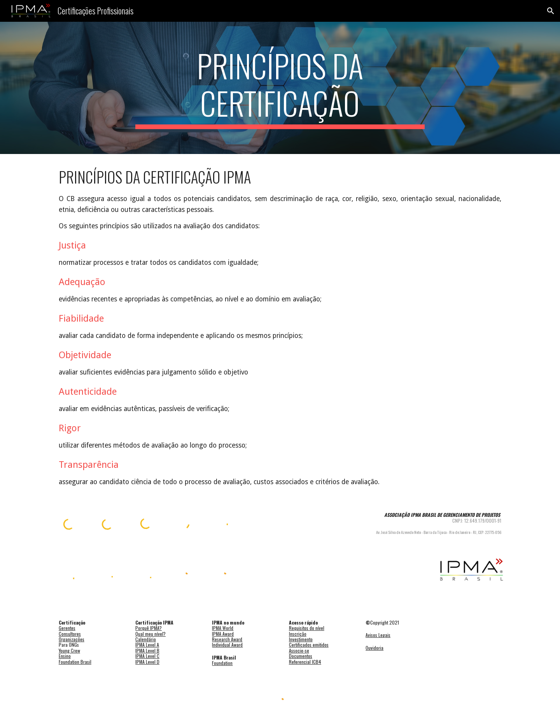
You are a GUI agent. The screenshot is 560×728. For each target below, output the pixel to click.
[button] (551, 11)
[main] (280, 88)
